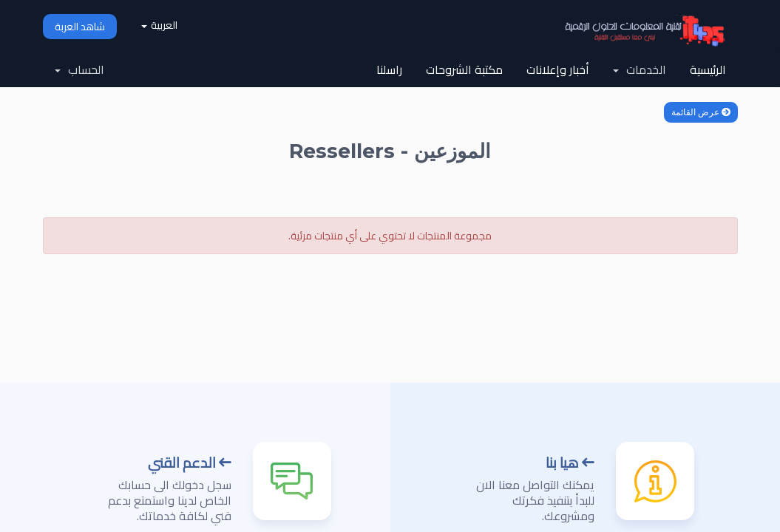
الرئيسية (708, 69)
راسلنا (389, 69)
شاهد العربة (80, 27)
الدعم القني (190, 463)
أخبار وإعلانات (558, 69)
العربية (159, 25)
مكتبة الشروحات (464, 69)
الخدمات (640, 69)
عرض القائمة (701, 112)
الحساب (79, 69)
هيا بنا (570, 463)
